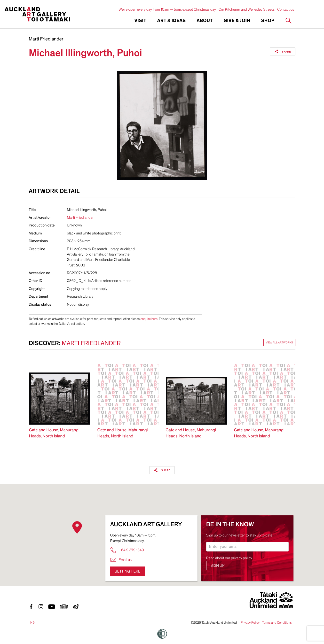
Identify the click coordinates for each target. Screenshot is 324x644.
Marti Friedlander (46, 39)
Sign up (218, 566)
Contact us (286, 9)
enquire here (149, 319)
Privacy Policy (250, 623)
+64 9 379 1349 (127, 550)
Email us (121, 560)
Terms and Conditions (277, 623)
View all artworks (279, 343)
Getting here (128, 571)
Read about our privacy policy (229, 558)
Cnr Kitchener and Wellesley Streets (247, 9)
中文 (32, 623)
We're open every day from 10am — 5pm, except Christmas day (167, 9)
